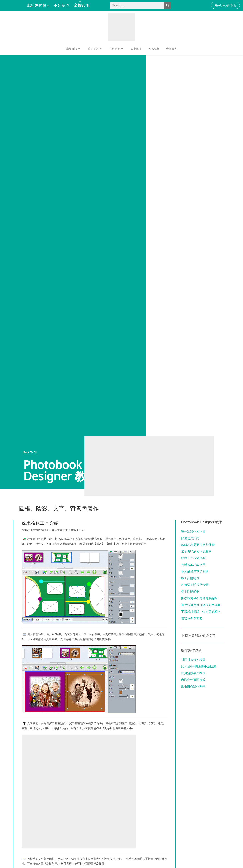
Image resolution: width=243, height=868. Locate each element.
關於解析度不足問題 (195, 571)
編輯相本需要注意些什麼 (198, 545)
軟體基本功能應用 (193, 565)
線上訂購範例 (190, 578)
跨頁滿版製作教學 (193, 673)
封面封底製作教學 (193, 660)
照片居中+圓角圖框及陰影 (199, 666)
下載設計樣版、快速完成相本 (201, 612)
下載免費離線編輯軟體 (198, 635)
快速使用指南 (190, 538)
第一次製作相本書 (193, 531)
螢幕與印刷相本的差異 (196, 551)
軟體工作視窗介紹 (193, 558)
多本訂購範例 (190, 591)
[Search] (168, 5)
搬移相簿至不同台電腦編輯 (199, 598)
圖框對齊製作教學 (193, 686)
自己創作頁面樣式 (193, 680)
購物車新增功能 (192, 618)
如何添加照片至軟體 (195, 585)
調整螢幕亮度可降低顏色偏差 (201, 605)
